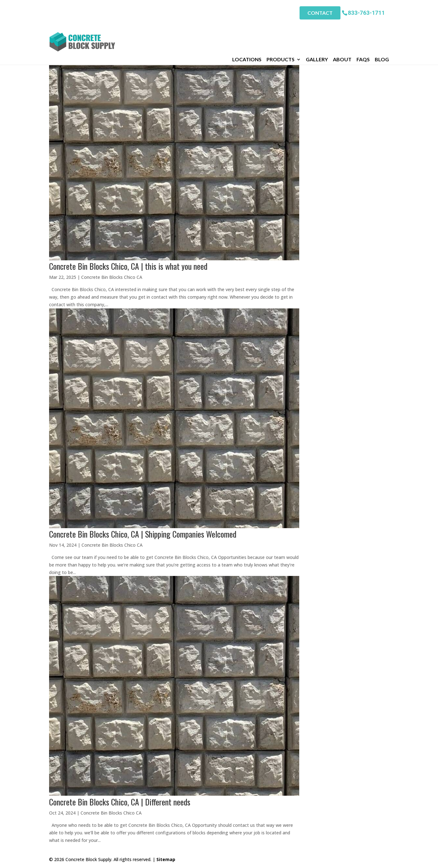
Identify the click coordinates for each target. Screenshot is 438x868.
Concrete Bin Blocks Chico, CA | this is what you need (128, 266)
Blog (382, 28)
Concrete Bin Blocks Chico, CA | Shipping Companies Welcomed (143, 534)
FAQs (363, 28)
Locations (247, 28)
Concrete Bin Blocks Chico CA (112, 277)
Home (55, 37)
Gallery (317, 28)
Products (281, 28)
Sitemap (166, 859)
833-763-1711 (366, 12)
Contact (320, 13)
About (342, 28)
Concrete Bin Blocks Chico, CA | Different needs (120, 802)
